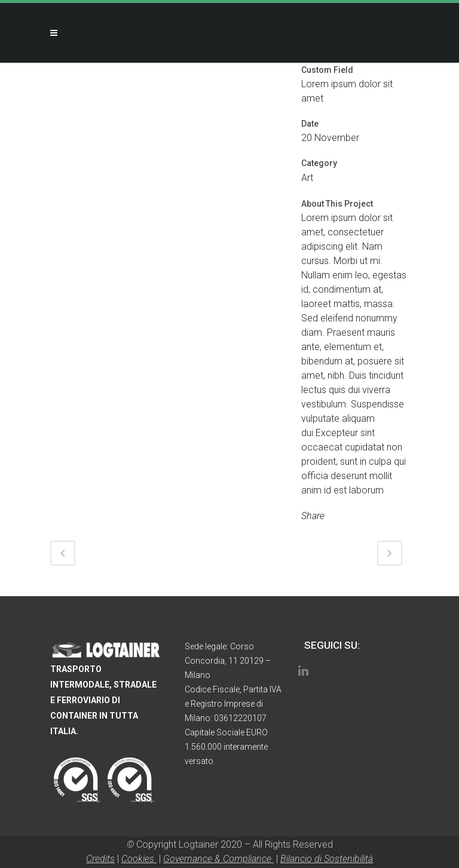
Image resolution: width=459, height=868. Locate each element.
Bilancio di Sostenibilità (327, 859)
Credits (100, 859)
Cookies (139, 859)
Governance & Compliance (218, 859)
